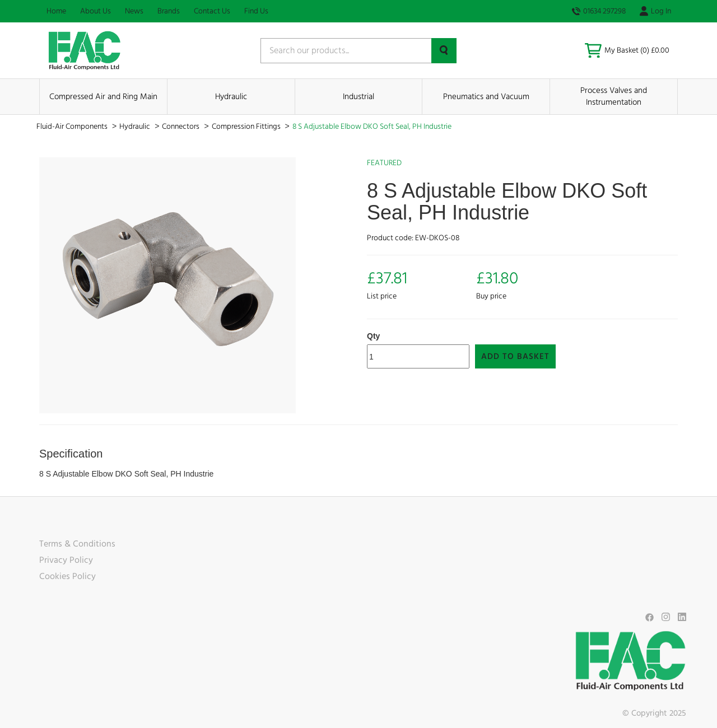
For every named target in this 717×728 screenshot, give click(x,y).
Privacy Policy (66, 560)
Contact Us (212, 11)
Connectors (181, 127)
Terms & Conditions (77, 544)
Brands (169, 11)
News (134, 11)
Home (56, 11)
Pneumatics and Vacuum (486, 97)
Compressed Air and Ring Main (103, 97)
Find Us (256, 11)
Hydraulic (231, 97)
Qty (373, 336)
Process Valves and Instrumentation (614, 96)
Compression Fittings (247, 127)
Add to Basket (515, 356)
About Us (96, 11)
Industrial (358, 97)
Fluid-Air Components (73, 127)
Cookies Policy (67, 576)
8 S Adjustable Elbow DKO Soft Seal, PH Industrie (372, 127)
